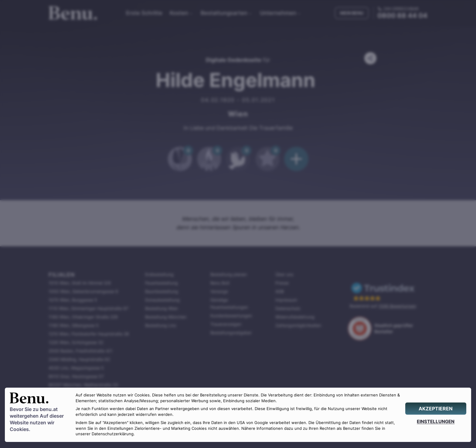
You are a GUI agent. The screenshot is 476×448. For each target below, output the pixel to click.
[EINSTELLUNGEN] (436, 421)
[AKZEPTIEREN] (436, 409)
